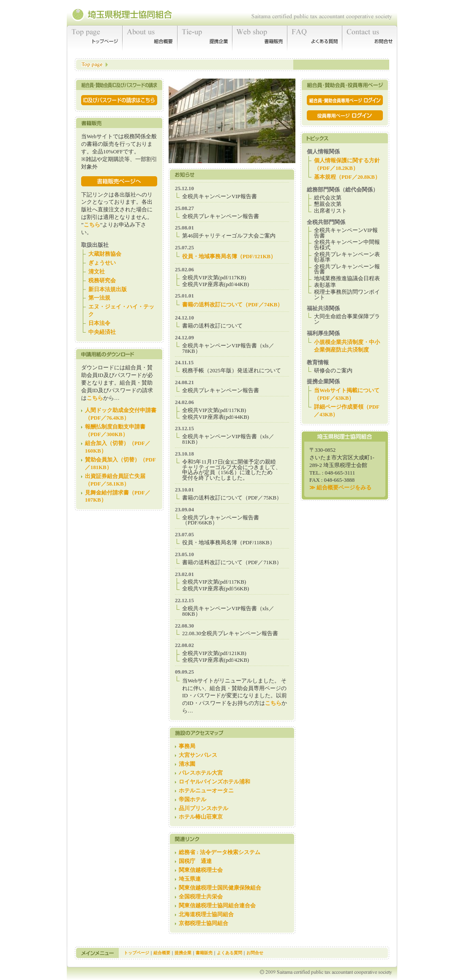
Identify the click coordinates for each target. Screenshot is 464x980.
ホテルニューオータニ (206, 791)
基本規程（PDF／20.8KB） (347, 177)
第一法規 (99, 298)
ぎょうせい (102, 263)
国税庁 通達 (195, 861)
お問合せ (370, 38)
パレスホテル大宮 (201, 773)
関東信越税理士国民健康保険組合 (220, 888)
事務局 (187, 746)
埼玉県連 (190, 879)
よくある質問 (315, 38)
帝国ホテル (192, 800)
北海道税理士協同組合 (206, 914)
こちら (92, 225)
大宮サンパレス (198, 755)
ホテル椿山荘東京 (201, 817)
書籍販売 (260, 38)
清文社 (97, 272)
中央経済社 (102, 332)
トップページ (95, 38)
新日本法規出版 (108, 289)
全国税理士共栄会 (201, 897)
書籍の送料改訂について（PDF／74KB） (232, 305)
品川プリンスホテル (203, 808)
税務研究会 (102, 281)
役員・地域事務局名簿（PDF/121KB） (229, 257)
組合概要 (150, 38)
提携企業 (205, 38)
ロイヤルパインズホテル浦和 (214, 782)
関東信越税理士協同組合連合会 (217, 906)
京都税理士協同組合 (203, 923)
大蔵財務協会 (105, 254)
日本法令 (99, 323)
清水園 (187, 764)
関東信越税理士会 (201, 870)
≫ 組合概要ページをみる (340, 488)
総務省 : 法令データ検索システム (220, 852)
